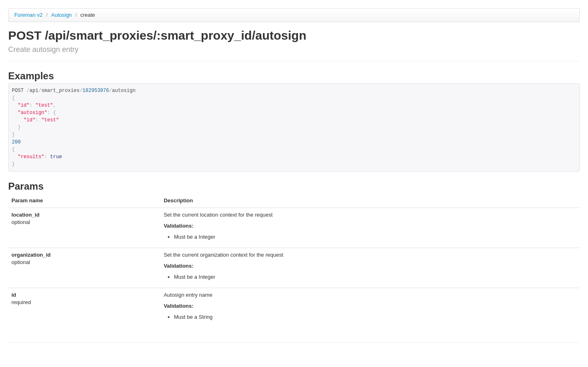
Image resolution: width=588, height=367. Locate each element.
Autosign (62, 15)
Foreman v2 (28, 15)
